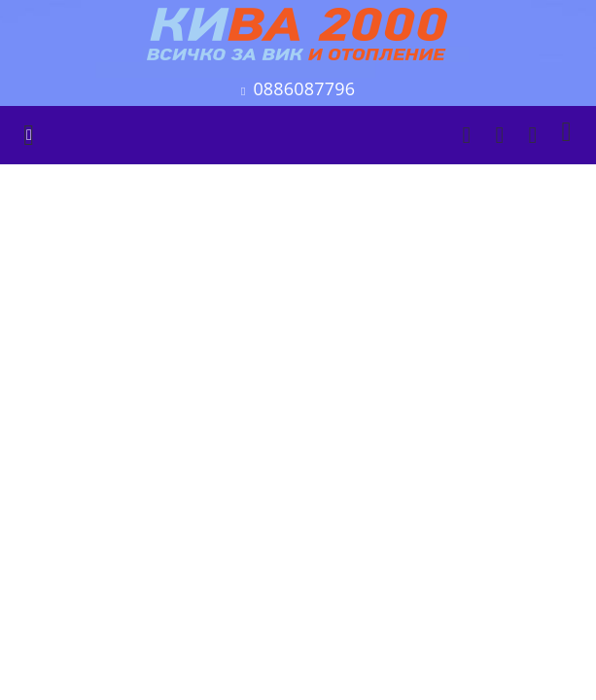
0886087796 (304, 88)
